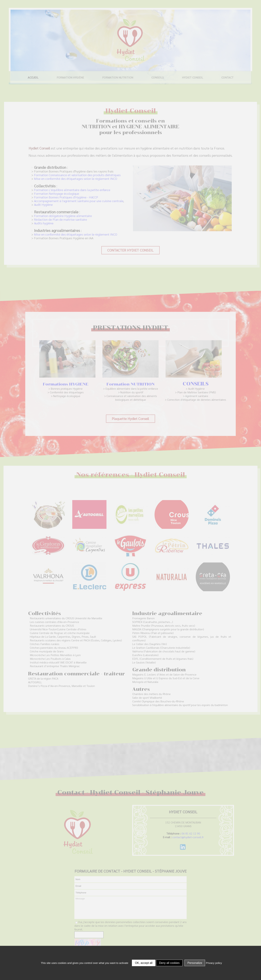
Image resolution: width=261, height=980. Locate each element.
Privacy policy (214, 963)
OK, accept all (144, 963)
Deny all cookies (169, 963)
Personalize (195, 963)
